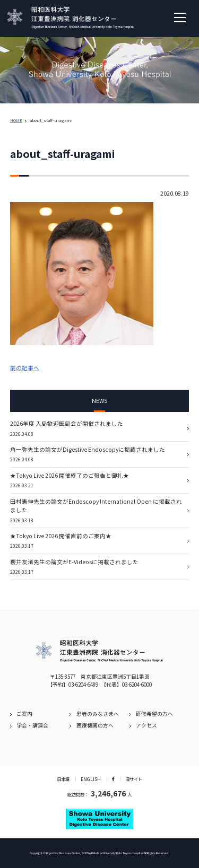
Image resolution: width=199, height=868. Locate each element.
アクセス (146, 725)
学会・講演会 (32, 725)
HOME (16, 120)
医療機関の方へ (95, 725)
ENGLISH (91, 779)
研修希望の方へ (154, 714)
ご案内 (24, 714)
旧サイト (134, 779)
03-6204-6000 (137, 685)
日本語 (63, 779)
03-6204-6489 (83, 685)
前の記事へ (25, 368)
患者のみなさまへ (98, 714)
